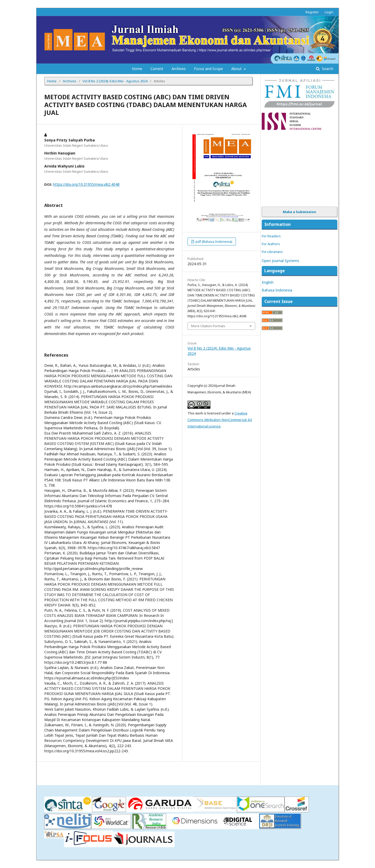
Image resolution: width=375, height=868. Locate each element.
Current (157, 69)
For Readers (271, 236)
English (268, 282)
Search (327, 69)
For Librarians (272, 252)
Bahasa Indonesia (277, 290)
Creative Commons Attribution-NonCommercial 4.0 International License (220, 420)
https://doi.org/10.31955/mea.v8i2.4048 (86, 184)
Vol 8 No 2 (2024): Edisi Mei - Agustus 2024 (115, 81)
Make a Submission (299, 212)
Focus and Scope (208, 69)
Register (312, 12)
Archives (179, 69)
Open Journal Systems (280, 261)
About (237, 69)
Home (137, 69)
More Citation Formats (208, 326)
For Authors (271, 244)
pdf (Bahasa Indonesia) (214, 241)
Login (329, 12)
